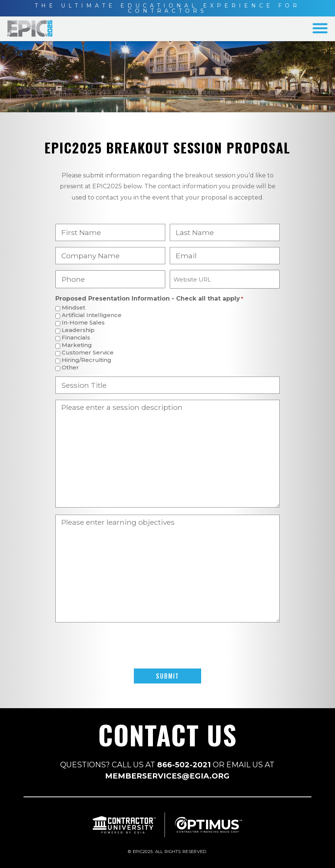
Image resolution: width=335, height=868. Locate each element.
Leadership (78, 330)
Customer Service (88, 353)
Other (70, 368)
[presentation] (167, 646)
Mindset (73, 308)
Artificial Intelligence (92, 315)
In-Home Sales (83, 323)
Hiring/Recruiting (87, 360)
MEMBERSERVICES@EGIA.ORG (167, 776)
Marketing (77, 345)
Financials (76, 338)
